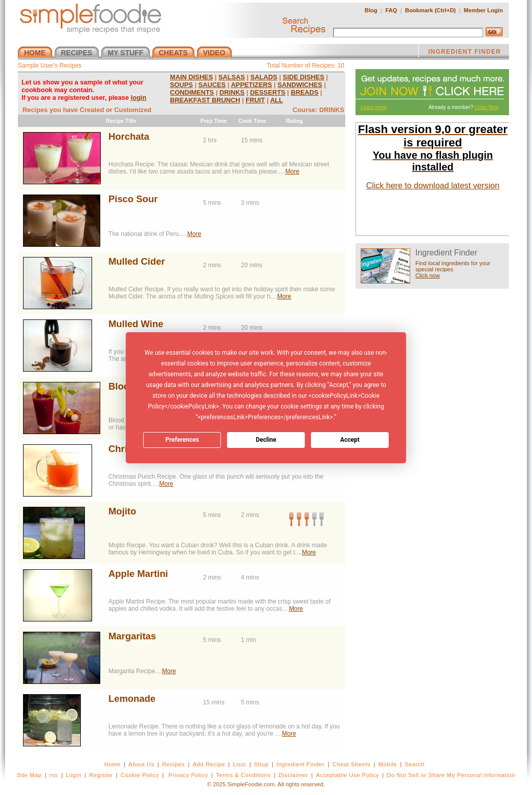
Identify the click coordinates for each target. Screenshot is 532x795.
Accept (350, 440)
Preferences (182, 440)
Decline (266, 440)
